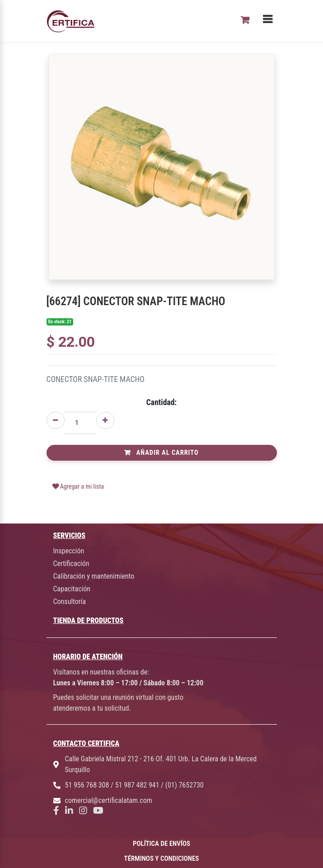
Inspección (69, 551)
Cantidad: (161, 402)
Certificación (71, 564)
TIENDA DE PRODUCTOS (89, 620)
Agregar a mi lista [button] (78, 486)
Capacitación (72, 589)
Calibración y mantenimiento (94, 576)
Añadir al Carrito (161, 453)
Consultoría (70, 601)
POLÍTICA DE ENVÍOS (161, 844)
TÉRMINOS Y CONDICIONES (162, 859)
